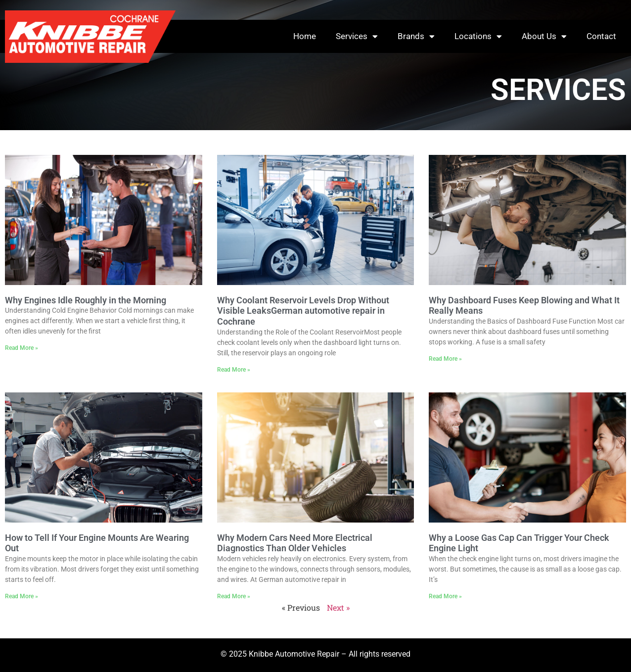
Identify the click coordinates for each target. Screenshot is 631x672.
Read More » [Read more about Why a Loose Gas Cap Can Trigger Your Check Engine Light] (445, 596)
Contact (601, 36)
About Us (544, 36)
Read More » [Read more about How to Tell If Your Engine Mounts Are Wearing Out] (22, 596)
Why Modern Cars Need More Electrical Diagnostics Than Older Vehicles (295, 543)
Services (357, 36)
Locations (478, 36)
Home (305, 36)
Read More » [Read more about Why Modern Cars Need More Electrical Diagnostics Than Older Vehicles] (234, 596)
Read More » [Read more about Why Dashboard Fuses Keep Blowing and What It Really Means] (445, 359)
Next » (338, 607)
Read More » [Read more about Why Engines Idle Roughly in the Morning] (22, 348)
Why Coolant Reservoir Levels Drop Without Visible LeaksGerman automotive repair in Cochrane (303, 311)
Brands (416, 36)
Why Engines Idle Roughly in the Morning (86, 300)
